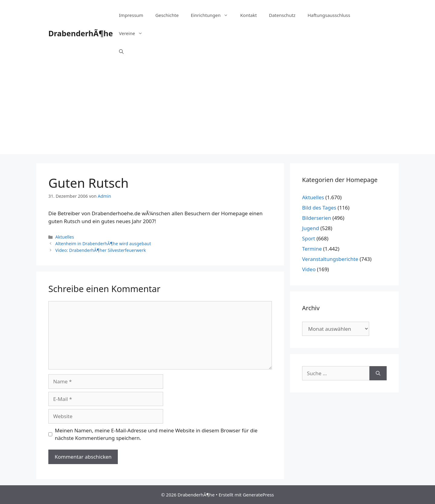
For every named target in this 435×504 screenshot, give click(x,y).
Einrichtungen (212, 15)
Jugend (311, 228)
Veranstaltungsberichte (330, 259)
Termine (312, 249)
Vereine (134, 33)
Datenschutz (282, 15)
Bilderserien (317, 218)
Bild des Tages (319, 208)
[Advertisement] (217, 112)
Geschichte (167, 15)
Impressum (131, 15)
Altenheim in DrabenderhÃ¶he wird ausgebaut (103, 244)
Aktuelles (65, 237)
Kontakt (248, 15)
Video (309, 269)
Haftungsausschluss (329, 15)
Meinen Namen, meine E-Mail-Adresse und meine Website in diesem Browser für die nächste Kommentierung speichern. (156, 434)
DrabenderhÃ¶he (81, 33)
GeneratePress (258, 495)
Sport (309, 238)
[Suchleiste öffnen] (121, 51)
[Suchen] (378, 373)
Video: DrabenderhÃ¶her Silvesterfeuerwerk (101, 250)
